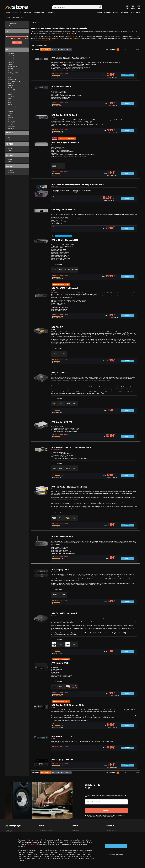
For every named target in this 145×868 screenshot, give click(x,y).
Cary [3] (10, 75)
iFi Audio (52, 38)
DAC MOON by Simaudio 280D (65, 240)
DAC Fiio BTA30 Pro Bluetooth (65, 288)
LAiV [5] (10, 98)
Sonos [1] (10, 124)
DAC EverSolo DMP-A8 (61, 86)
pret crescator (56, 49)
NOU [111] (11, 171)
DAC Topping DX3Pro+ (61, 663)
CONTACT (138, 13)
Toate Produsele (13, 24)
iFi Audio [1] (11, 96)
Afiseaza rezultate (17, 43)
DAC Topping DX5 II (60, 570)
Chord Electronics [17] (13, 79)
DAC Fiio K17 (57, 327)
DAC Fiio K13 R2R (59, 372)
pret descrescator (66, 49)
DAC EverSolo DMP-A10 (62, 422)
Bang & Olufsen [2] (13, 66)
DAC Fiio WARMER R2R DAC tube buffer (69, 487)
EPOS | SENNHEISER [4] (14, 81)
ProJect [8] (11, 118)
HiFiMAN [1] (11, 94)
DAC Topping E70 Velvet (62, 759)
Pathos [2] (10, 115)
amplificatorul (63, 34)
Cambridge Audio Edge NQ (63, 210)
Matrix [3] (11, 103)
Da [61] (10, 148)
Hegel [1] (10, 92)
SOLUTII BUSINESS (125, 13)
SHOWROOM (99, 13)
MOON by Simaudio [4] (14, 109)
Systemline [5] (11, 126)
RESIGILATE (116, 13)
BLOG (133, 13)
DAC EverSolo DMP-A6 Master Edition (68, 705)
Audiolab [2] (11, 62)
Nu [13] (10, 150)
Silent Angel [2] (12, 122)
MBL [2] (10, 105)
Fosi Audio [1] (11, 90)
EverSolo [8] (11, 84)
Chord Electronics (74, 38)
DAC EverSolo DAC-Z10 (61, 737)
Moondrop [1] (11, 111)
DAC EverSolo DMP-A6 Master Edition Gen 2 (71, 448)
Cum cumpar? (76, 831)
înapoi (109, 50)
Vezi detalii (127, 75)
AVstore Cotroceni (111, 831)
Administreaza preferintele (116, 855)
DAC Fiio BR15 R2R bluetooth (64, 613)
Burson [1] (11, 71)
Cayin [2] (10, 77)
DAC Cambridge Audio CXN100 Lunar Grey (71, 58)
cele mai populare (45, 49)
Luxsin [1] (11, 101)
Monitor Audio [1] (12, 107)
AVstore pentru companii (45, 831)
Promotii (11, 26)
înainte (137, 50)
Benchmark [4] (12, 69)
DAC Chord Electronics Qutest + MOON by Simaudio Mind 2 (78, 185)
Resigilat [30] (11, 173)
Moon (47, 38)
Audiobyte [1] (11, 58)
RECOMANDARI (108, 13)
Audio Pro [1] (11, 64)
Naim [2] (10, 113)
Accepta (116, 846)
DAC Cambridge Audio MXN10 (65, 142)
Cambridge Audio (40, 38)
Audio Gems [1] (12, 60)
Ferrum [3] (11, 86)
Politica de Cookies (33, 844)
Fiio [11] (10, 88)
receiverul (71, 34)
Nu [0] (10, 139)
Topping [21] (11, 128)
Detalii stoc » (55, 187)
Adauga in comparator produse (60, 73)
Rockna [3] (11, 120)
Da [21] (10, 159)
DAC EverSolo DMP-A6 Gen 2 (64, 115)
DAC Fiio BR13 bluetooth (62, 536)
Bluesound (58, 38)
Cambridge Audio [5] (13, 73)
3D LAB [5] (11, 54)
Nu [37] (10, 162)
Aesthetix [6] (11, 56)
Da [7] (10, 137)
